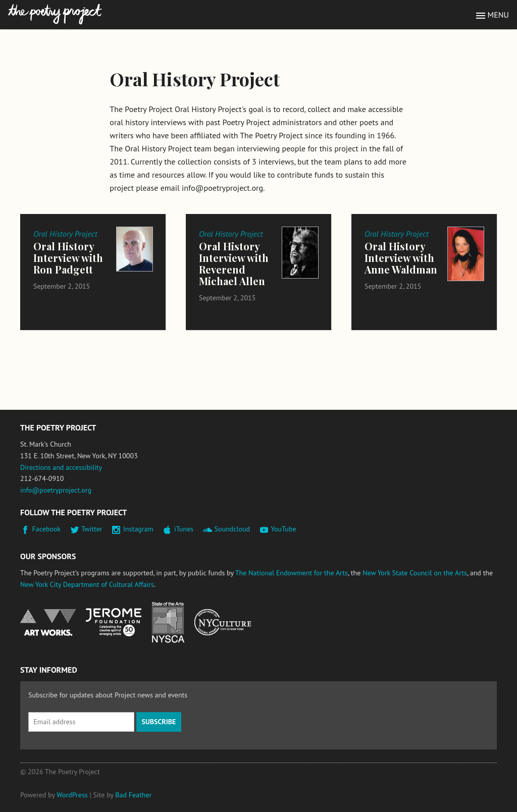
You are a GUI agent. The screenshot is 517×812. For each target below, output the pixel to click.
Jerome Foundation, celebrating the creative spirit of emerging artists (114, 622)
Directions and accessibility (61, 467)
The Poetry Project (55, 14)
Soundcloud (232, 529)
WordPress (72, 795)
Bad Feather (133, 795)
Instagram (138, 529)
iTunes (184, 529)
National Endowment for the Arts (48, 622)
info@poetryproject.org (56, 490)
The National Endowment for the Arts (292, 573)
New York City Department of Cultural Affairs (87, 584)
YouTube (283, 529)
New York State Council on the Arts (415, 573)
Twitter (92, 529)
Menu (498, 15)
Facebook (47, 529)
